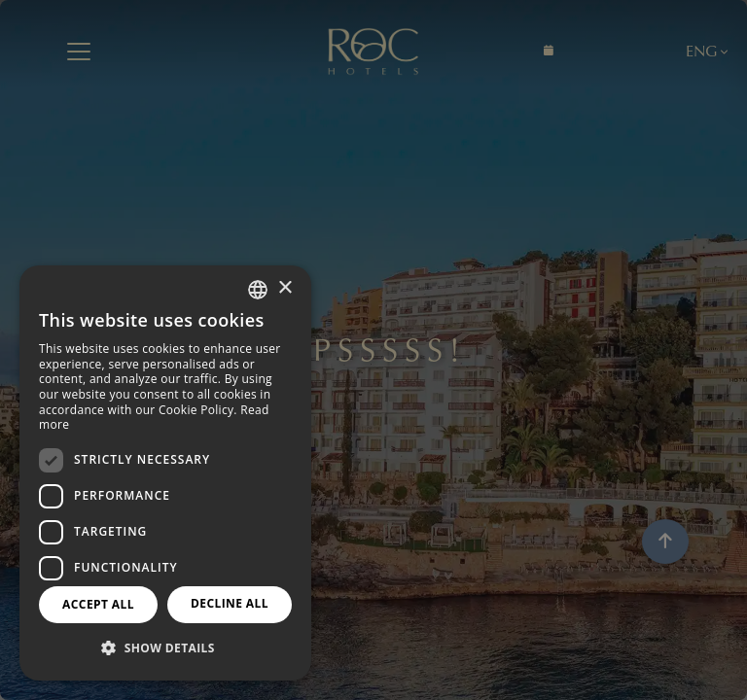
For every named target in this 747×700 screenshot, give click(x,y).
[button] (165, 648)
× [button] (285, 288)
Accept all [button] (98, 604)
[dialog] (165, 473)
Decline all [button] (230, 603)
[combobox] (258, 290)
